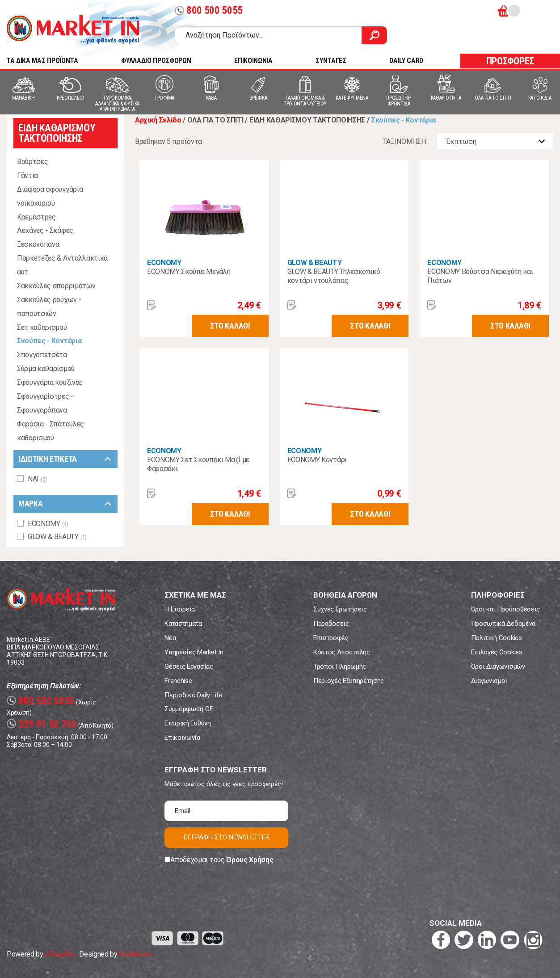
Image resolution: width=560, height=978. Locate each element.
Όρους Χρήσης (250, 860)
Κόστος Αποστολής (342, 652)
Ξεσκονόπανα (38, 244)
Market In (73, 30)
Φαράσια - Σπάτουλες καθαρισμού (51, 431)
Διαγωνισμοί (489, 681)
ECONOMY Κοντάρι (317, 460)
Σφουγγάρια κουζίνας (50, 382)
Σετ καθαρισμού (42, 327)
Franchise (178, 681)
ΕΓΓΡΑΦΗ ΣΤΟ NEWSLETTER (227, 837)
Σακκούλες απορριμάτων (56, 286)
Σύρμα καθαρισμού (46, 369)
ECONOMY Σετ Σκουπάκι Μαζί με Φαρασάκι (198, 464)
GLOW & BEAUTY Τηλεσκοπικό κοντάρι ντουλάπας (334, 276)
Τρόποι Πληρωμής (340, 666)
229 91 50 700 (42, 724)
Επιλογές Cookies (497, 652)
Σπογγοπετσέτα (42, 355)
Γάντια (27, 175)
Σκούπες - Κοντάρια (49, 341)
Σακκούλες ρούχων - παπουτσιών (49, 307)
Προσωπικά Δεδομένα (503, 624)
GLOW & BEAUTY (315, 263)
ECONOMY (164, 263)
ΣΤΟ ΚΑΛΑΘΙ (230, 326)
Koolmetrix (135, 954)
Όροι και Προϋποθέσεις (505, 609)
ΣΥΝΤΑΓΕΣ (331, 61)
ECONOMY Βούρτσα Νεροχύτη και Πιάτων (480, 276)
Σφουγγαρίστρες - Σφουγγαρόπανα (45, 403)
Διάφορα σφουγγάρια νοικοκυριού (50, 196)
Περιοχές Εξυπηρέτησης (349, 681)
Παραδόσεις (331, 624)
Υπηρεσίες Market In (194, 652)
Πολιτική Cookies (497, 638)
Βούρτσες (32, 162)
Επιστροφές (331, 638)
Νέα (170, 638)
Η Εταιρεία (180, 609)
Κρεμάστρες (36, 217)
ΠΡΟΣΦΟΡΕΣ (510, 61)
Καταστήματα (183, 624)
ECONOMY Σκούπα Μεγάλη (189, 272)
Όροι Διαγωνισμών (498, 666)
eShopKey (60, 954)
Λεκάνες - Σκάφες (45, 230)
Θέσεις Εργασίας (189, 666)
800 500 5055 (209, 11)
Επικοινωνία (182, 738)
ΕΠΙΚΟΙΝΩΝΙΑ (253, 61)
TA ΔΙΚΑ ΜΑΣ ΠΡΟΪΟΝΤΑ (42, 61)
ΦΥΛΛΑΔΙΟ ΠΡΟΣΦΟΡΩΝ (156, 61)
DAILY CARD (406, 61)
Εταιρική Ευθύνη (187, 723)
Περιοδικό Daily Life (193, 695)
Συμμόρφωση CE (189, 709)
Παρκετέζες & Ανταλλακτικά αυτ (62, 265)
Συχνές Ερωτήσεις (340, 609)
